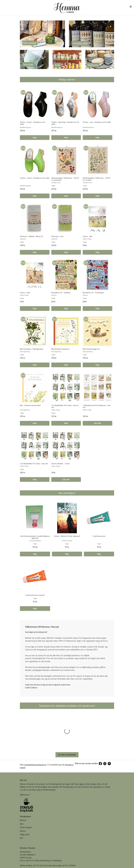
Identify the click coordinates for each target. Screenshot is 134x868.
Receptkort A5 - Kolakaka (61, 293)
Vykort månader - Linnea (60, 464)
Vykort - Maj (87, 236)
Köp (35, 138)
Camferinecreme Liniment (35, 595)
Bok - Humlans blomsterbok (30, 405)
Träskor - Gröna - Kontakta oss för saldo (35, 178)
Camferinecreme (99, 536)
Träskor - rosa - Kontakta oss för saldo (97, 122)
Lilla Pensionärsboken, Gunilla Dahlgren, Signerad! (35, 537)
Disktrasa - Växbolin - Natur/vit (31, 236)
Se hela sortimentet (67, 723)
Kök (21, 807)
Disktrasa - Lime (57, 236)
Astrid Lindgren (26, 796)
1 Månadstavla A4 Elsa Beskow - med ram (97, 406)
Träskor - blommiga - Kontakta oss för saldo (65, 123)
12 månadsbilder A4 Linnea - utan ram (34, 464)
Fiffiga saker (25, 803)
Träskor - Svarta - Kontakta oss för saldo (33, 123)
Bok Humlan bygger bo (91, 349)
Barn (22, 793)
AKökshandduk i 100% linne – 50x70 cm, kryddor (97, 179)
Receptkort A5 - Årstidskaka (93, 293)
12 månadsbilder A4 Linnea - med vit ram (65, 406)
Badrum (23, 789)
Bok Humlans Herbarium (60, 349)
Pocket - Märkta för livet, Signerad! (67, 536)
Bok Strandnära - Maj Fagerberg (32, 349)
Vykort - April (25, 293)
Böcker (23, 800)
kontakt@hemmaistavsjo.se (35, 733)
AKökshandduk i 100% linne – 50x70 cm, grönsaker (65, 179)
